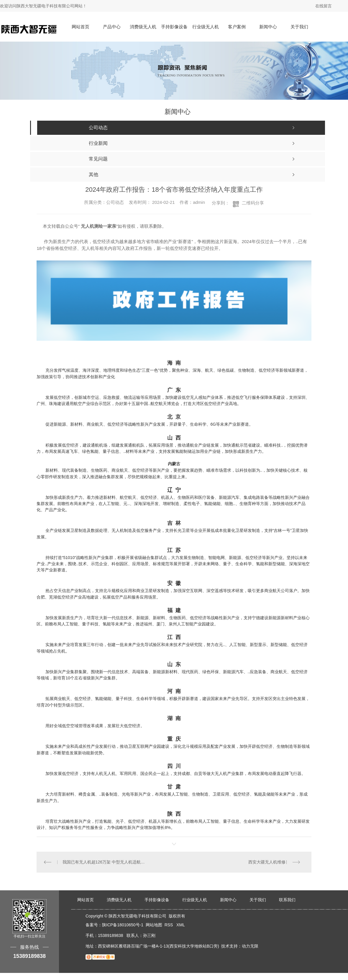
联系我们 (287, 900)
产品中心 (112, 27)
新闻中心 (268, 27)
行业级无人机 (206, 27)
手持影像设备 (174, 27)
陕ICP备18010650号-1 (123, 925)
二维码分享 (253, 203)
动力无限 (250, 946)
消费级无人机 (143, 27)
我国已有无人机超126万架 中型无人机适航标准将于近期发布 (105, 862)
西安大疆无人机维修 (267, 862)
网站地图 (154, 925)
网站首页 (81, 27)
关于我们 (299, 27)
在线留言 (324, 6)
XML (181, 925)
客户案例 (237, 27)
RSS (169, 925)
